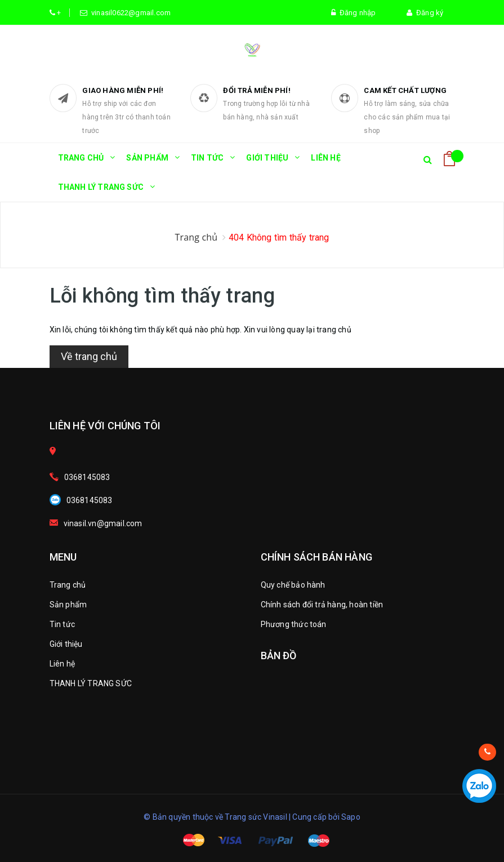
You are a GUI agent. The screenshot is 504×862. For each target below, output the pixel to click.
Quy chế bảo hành (293, 585)
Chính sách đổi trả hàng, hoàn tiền (322, 605)
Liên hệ (325, 158)
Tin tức (207, 163)
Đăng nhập (353, 13)
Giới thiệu (267, 163)
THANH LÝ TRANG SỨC (101, 192)
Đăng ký (425, 13)
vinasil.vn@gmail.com (103, 523)
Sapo (351, 817)
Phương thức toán (294, 624)
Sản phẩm (147, 163)
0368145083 (87, 477)
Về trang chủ (89, 356)
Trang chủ (81, 163)
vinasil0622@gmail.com (130, 13)
